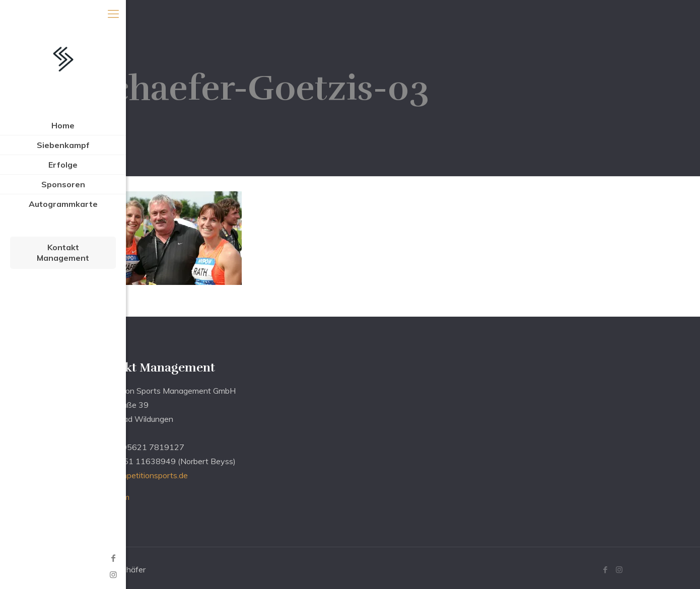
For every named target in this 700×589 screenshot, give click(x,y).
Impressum (110, 497)
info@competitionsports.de (139, 475)
